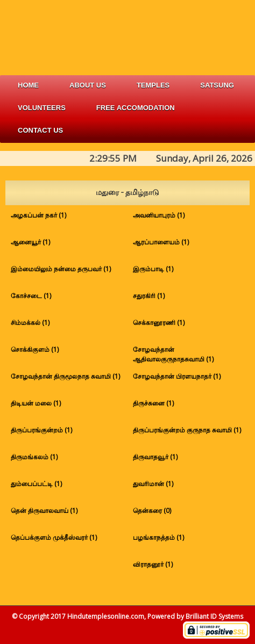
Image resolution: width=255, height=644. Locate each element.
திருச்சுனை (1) (153, 403)
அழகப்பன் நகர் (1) (38, 215)
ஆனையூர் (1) (30, 242)
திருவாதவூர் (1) (155, 457)
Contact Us (40, 130)
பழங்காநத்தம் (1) (158, 537)
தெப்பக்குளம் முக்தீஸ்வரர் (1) (54, 537)
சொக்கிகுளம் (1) (35, 349)
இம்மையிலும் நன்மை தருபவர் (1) (61, 269)
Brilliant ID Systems (214, 616)
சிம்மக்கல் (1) (30, 323)
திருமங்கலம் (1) (34, 457)
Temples (153, 85)
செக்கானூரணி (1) (159, 323)
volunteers (42, 108)
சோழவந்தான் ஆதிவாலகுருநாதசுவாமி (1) (173, 354)
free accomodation (136, 108)
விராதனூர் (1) (153, 564)
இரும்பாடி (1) (153, 269)
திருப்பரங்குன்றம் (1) (41, 430)
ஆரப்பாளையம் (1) (161, 242)
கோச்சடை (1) (31, 296)
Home (28, 85)
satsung (217, 85)
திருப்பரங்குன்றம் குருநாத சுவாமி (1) (187, 430)
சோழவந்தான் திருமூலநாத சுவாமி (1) (65, 376)
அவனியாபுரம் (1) (159, 215)
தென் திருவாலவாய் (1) (44, 511)
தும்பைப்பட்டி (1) (36, 484)
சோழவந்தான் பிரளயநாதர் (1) (177, 376)
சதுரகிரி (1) (149, 296)
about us (88, 85)
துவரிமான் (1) (153, 484)
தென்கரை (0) (152, 511)
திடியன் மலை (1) (36, 403)
